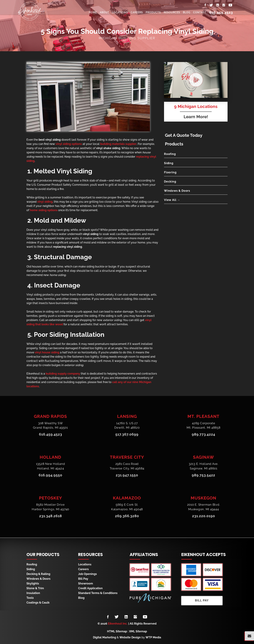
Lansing (127, 416)
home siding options (44, 210)
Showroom (86, 583)
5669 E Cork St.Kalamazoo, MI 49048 (127, 507)
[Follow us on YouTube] (145, 617)
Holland (50, 457)
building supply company (63, 374)
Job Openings (87, 574)
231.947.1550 (127, 475)
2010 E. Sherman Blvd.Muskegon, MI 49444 (204, 507)
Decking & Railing (38, 574)
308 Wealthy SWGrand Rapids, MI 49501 (50, 425)
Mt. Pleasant (203, 416)
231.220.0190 (204, 516)
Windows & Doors (177, 191)
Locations (120, 12)
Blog (187, 12)
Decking (170, 182)
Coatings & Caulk (38, 603)
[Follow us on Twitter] (117, 617)
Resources (172, 12)
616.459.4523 (221, 12)
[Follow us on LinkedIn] (126, 617)
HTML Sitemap (117, 631)
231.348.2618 (51, 516)
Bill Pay (83, 579)
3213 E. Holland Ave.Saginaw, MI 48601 (204, 466)
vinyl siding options (69, 144)
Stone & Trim (35, 588)
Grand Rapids (50, 416)
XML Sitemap (138, 631)
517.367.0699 (127, 434)
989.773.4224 (203, 434)
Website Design (130, 637)
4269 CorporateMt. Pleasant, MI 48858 (204, 425)
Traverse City (127, 457)
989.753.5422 (203, 475)
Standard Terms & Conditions (98, 593)
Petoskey (51, 498)
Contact (200, 12)
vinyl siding (45, 202)
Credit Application (90, 588)
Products (153, 12)
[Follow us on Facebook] (108, 617)
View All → (172, 200)
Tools (30, 598)
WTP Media (153, 637)
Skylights (33, 583)
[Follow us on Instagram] (135, 617)
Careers (137, 12)
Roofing (170, 154)
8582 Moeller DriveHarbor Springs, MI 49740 (50, 507)
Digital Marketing (105, 637)
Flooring (170, 172)
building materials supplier (118, 144)
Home (93, 12)
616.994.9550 (50, 475)
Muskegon (203, 498)
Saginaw (203, 457)
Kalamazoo (127, 498)
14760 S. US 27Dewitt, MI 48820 (127, 425)
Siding (169, 163)
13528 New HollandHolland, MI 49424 (51, 466)
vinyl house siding (47, 352)
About (104, 12)
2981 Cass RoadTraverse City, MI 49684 (127, 466)
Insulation (33, 593)
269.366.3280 (127, 516)
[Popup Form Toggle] (249, 636)
